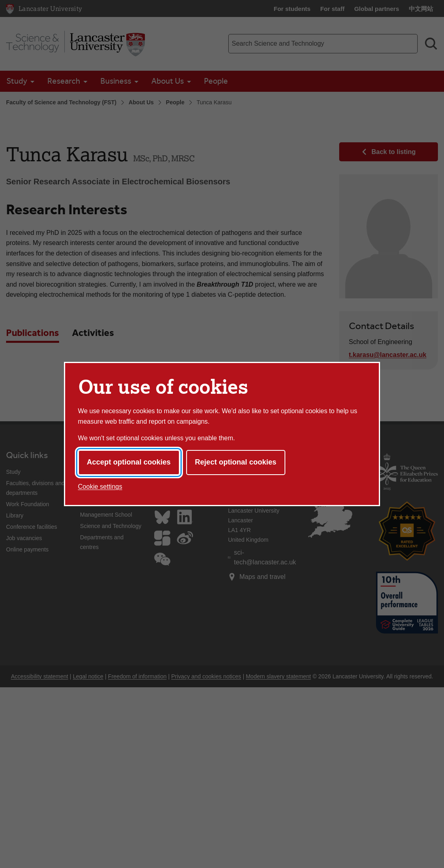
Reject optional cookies (236, 462)
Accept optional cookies (129, 462)
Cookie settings (100, 487)
